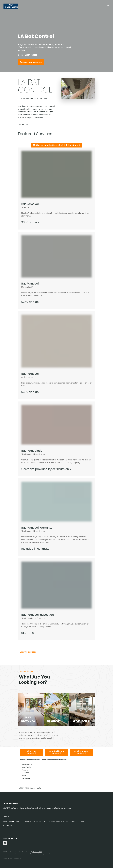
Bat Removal (30, 204)
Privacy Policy (7, 859)
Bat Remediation (33, 451)
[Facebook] (5, 843)
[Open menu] (108, 5)
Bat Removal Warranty (37, 528)
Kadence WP (37, 852)
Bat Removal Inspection (38, 615)
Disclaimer (17, 859)
